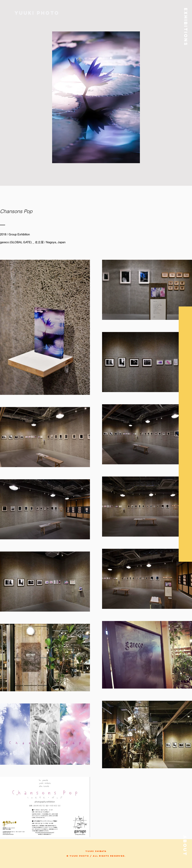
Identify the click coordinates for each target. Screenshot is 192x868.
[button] (186, 25)
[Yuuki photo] (37, 13)
